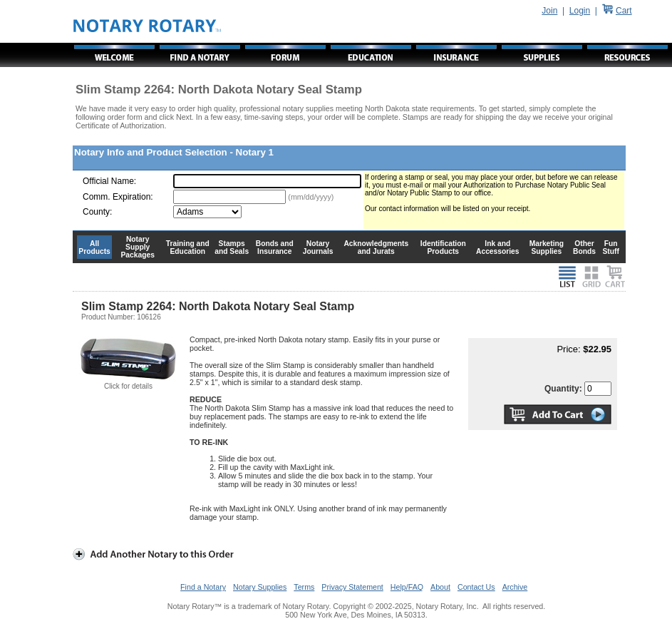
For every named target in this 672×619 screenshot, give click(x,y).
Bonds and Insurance (275, 247)
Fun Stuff (610, 247)
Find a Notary (203, 587)
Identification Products (443, 247)
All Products (94, 247)
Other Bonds (584, 247)
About (440, 587)
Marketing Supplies (547, 247)
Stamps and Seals (232, 247)
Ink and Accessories (498, 247)
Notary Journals (318, 247)
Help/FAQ (407, 587)
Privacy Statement (352, 587)
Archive (515, 587)
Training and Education (188, 247)
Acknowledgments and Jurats (376, 247)
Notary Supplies (260, 587)
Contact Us (476, 587)
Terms (304, 587)
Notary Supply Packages (138, 247)
